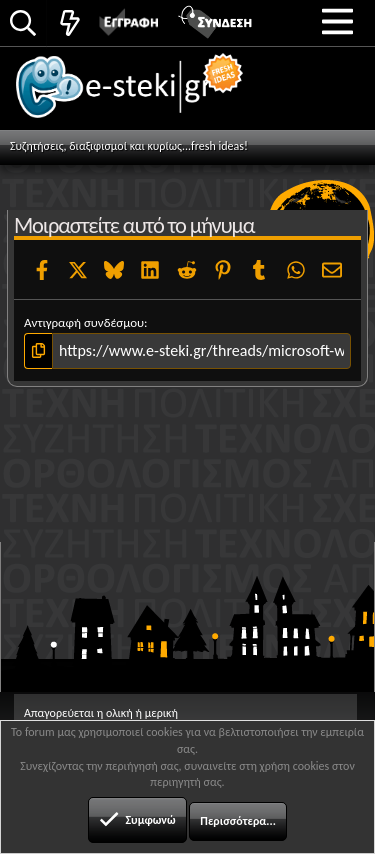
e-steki (141, 95)
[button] (337, 21)
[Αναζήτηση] (23, 24)
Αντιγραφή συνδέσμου (84, 322)
